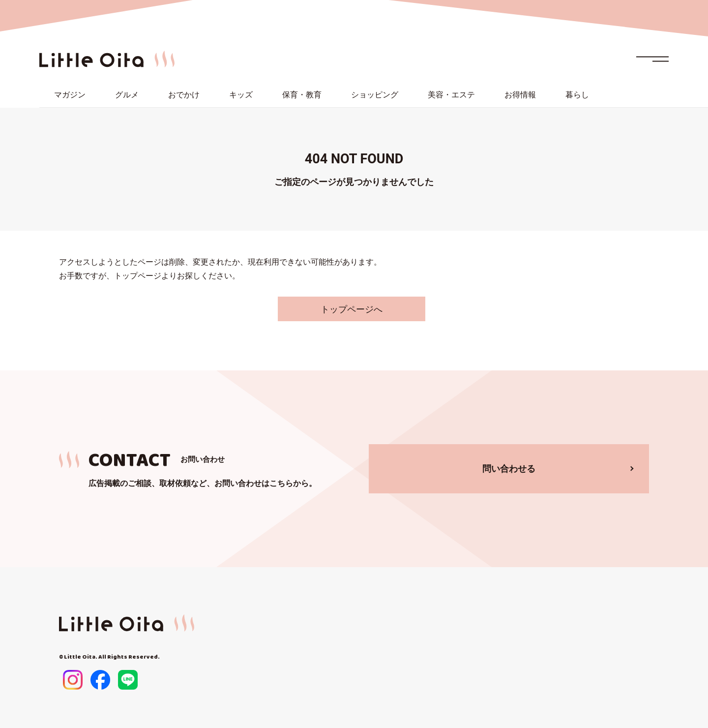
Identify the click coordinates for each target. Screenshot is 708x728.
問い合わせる (509, 469)
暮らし (577, 95)
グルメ (127, 95)
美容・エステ (451, 95)
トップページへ (352, 309)
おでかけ (184, 95)
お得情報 (520, 95)
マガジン (70, 95)
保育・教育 (302, 95)
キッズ (241, 95)
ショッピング (375, 95)
